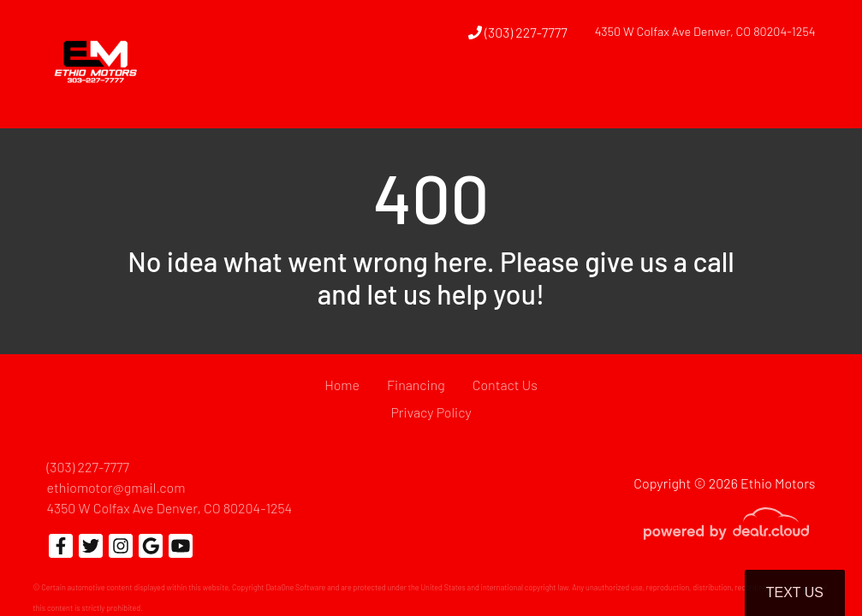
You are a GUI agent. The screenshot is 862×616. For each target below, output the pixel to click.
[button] (469, 97)
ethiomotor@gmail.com (116, 487)
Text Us (795, 592)
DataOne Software (295, 587)
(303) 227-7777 (518, 32)
